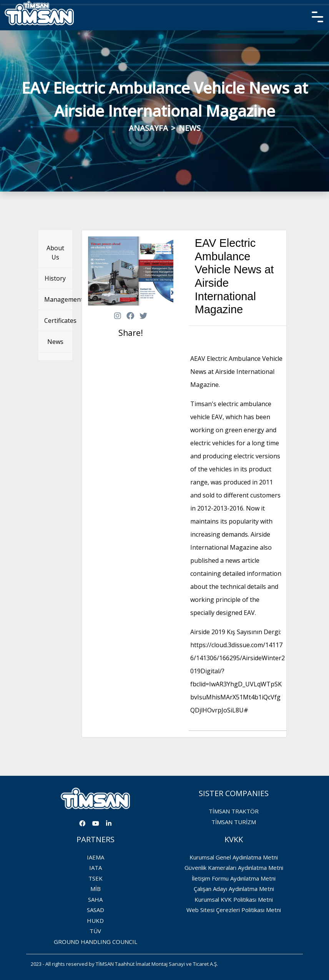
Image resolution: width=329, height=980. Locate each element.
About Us (55, 253)
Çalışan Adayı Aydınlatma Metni (234, 889)
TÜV (95, 931)
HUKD (95, 921)
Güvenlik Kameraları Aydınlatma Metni (234, 868)
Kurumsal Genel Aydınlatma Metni (234, 857)
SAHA (95, 899)
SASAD (96, 910)
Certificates (58, 321)
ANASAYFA (148, 128)
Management (58, 299)
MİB (96, 889)
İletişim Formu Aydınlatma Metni (234, 878)
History (55, 278)
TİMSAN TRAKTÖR (234, 811)
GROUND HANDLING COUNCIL (96, 942)
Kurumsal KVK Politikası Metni (234, 899)
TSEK (96, 878)
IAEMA (96, 857)
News (55, 342)
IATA (96, 868)
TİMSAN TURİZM (234, 822)
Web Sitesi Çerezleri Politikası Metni (234, 910)
